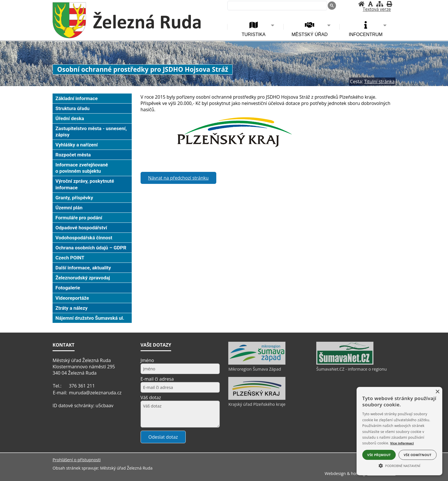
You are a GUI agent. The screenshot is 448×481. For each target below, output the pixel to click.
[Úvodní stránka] (361, 4)
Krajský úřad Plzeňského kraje (257, 404)
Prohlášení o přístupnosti (77, 460)
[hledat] (277, 6)
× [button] (437, 392)
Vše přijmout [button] (379, 455)
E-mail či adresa (157, 379)
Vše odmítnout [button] (418, 455)
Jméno (147, 360)
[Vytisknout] (389, 4)
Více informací (402, 443)
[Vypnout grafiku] (370, 4)
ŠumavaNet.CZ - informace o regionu (351, 369)
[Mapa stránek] (380, 4)
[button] (399, 465)
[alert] (399, 431)
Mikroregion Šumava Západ (255, 369)
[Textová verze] (377, 9)
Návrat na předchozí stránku (178, 178)
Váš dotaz (151, 397)
